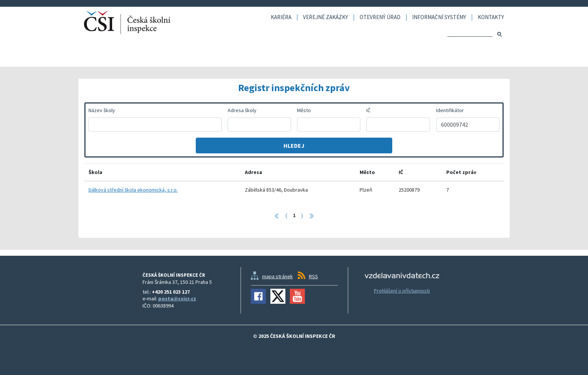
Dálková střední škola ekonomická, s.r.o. (133, 190)
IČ (368, 110)
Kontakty (491, 17)
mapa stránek (277, 276)
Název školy (102, 110)
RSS (313, 276)
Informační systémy (439, 17)
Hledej (294, 145)
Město (304, 110)
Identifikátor (450, 110)
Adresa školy (242, 110)
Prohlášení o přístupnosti (402, 291)
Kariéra (281, 17)
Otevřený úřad (380, 17)
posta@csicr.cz (177, 298)
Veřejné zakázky (325, 17)
